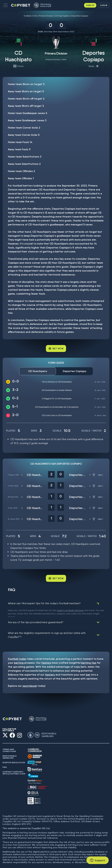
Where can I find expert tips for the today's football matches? (44, 603)
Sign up (90, 5)
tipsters (46, 655)
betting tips (89, 655)
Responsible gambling (9, 749)
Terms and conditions (9, 742)
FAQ (5, 759)
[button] (5, 5)
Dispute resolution (14, 754)
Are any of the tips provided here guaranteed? (36, 614)
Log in (104, 5)
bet (88, 666)
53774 (32, 810)
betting (19, 655)
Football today (17, 651)
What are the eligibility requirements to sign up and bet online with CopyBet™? (47, 627)
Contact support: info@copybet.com (14, 765)
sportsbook (30, 678)
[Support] (98, 860)
